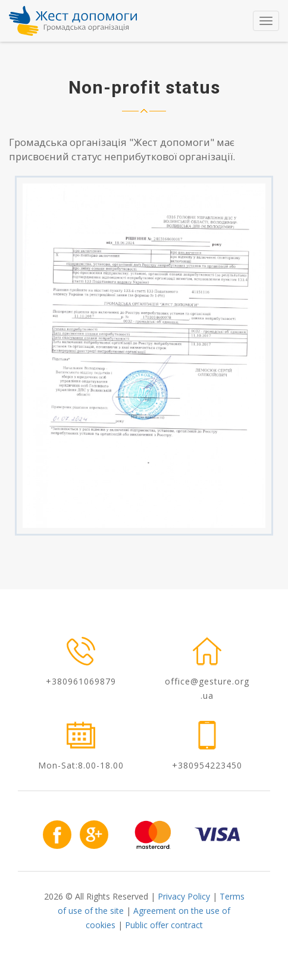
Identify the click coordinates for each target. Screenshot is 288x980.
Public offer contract (164, 925)
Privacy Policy (184, 896)
